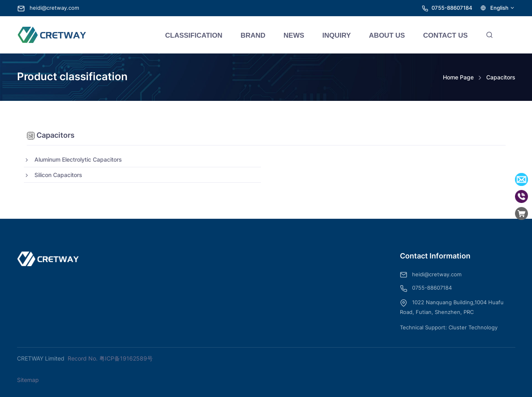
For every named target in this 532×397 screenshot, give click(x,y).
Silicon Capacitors (53, 175)
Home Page (458, 77)
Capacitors (501, 77)
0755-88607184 (452, 8)
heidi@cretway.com (48, 8)
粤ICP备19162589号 (126, 358)
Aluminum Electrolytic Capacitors (73, 159)
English (498, 8)
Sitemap (28, 380)
